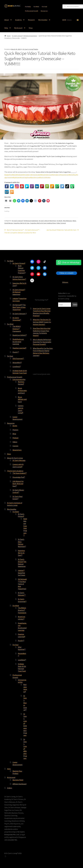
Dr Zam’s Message (19, 460)
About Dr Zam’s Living (15, 458)
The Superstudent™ (20, 473)
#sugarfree (8, 175)
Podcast (16, 438)
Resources (44, 11)
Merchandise (43, 20)
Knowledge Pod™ (19, 477)
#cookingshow (25, 177)
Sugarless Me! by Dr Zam (22, 223)
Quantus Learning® (19, 348)
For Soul (44, 7)
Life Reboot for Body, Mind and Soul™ (18, 484)
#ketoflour (73, 175)
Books (15, 426)
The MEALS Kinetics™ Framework (17, 329)
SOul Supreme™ (18, 358)
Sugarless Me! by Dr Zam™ (21, 553)
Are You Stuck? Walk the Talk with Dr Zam (61, 230)
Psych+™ (16, 352)
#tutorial (42, 177)
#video (48, 177)
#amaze (49, 175)
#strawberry (27, 175)
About (7, 20)
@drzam (65, 282)
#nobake (19, 175)
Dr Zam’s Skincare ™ (20, 314)
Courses (15, 446)
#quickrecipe (35, 177)
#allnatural (56, 175)
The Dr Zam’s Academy (15, 471)
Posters (15, 430)
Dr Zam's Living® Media (30, 49)
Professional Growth (32, 11)
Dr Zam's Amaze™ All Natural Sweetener (25, 36)
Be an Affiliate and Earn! (22, 399)
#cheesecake (36, 175)
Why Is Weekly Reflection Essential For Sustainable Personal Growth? (42, 342)
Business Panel (18, 780)
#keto (14, 175)
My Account (18, 28)
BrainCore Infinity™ (20, 335)
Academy (18, 20)
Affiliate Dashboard (19, 784)
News (74, 221)
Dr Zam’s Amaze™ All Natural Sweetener (19, 292)
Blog (14, 434)
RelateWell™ (17, 363)
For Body (28, 7)
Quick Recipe (9, 223)
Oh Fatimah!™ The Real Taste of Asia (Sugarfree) (19, 307)
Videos (15, 442)
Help (6, 28)
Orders (10, 788)
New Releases (67, 221)
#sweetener (64, 175)
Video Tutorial (61, 223)
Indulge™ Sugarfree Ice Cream (22, 573)
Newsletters (17, 450)
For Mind (36, 7)
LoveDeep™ (17, 367)
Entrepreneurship (19, 379)
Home (9, 36)
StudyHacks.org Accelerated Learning (18, 342)
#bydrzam (16, 177)
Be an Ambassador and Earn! (22, 391)
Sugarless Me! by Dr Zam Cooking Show (43, 223)
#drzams (43, 175)
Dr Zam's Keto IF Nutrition (47, 221)
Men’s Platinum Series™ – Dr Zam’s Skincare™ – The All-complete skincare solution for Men (22, 231)
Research (31, 20)
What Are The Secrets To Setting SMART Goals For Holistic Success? (42, 322)
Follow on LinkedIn (66, 273)
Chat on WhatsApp (71, 262)
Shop (31, 28)
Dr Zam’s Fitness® (19, 263)
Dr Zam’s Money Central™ (25, 703)
